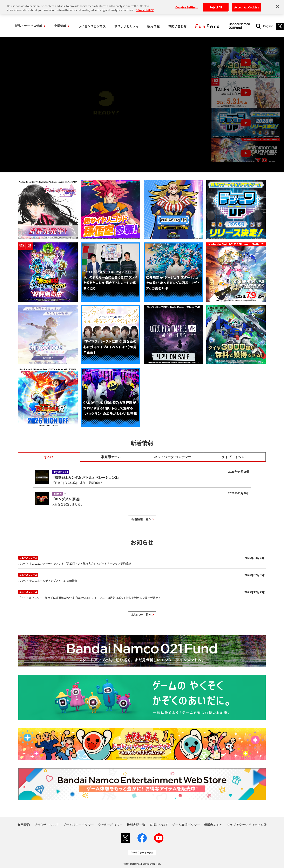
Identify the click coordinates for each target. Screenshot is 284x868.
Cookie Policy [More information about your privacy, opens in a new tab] (145, 5)
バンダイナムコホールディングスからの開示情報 (142, 577)
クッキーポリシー (110, 825)
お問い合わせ (154, 26)
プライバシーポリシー (78, 825)
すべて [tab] (49, 457)
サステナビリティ (111, 26)
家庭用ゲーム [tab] (111, 457)
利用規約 (24, 825)
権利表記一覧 (136, 825)
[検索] (237, 26)
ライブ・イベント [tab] (235, 457)
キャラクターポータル (142, 853)
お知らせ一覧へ (141, 615)
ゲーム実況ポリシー (186, 825)
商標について (159, 825)
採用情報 (134, 26)
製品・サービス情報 (26, 26)
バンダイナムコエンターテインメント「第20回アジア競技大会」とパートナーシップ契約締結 (142, 560)
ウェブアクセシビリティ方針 (247, 825)
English (246, 26)
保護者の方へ (213, 825)
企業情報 (54, 26)
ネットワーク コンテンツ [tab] (173, 457)
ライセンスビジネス (81, 26)
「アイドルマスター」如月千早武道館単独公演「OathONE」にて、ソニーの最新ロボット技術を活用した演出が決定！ (142, 594)
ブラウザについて (46, 825)
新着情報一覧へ (141, 519)
